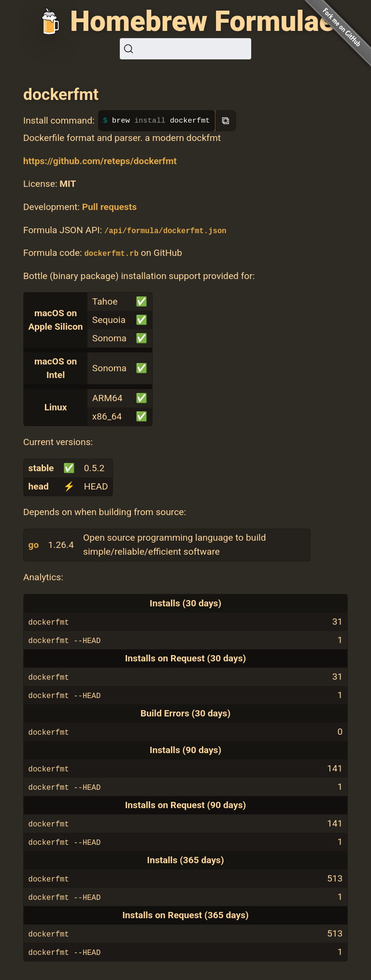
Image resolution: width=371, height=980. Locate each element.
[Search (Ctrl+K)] (185, 49)
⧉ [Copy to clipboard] (226, 120)
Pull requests (109, 207)
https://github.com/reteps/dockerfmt (100, 161)
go (34, 545)
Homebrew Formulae (202, 21)
